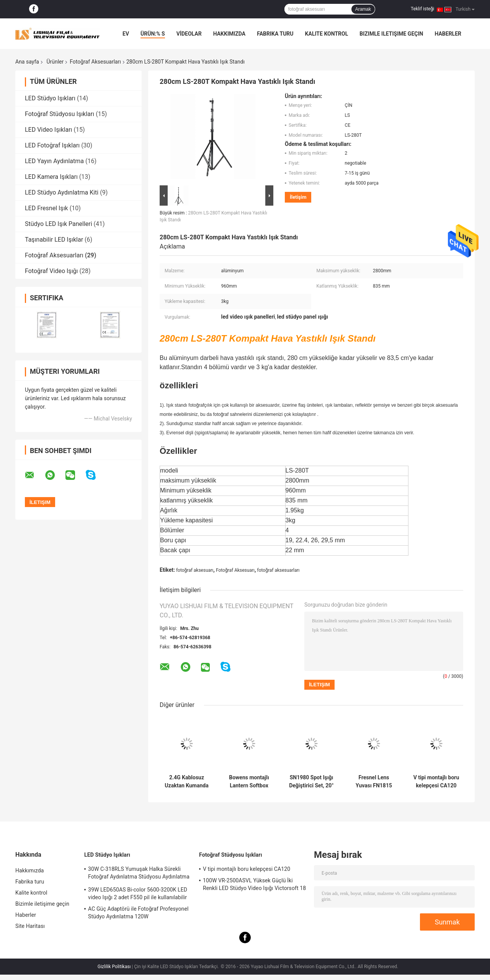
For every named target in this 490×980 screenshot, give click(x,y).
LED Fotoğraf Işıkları (52, 145)
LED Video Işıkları (49, 130)
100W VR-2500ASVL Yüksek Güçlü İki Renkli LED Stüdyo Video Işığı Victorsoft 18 (254, 884)
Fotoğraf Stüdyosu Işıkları (60, 114)
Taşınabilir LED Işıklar (54, 240)
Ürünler (55, 62)
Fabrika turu (275, 34)
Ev (126, 34)
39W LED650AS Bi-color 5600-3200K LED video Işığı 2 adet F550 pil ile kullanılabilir (138, 893)
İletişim (298, 197)
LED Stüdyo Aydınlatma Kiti (62, 192)
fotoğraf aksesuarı (195, 570)
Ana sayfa (27, 62)
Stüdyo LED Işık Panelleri (59, 224)
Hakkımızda (229, 34)
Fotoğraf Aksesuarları (95, 62)
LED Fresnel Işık (47, 208)
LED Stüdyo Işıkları (50, 98)
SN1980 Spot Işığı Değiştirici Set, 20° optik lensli (311, 782)
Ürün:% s (153, 34)
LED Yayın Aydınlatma (54, 161)
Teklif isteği (422, 9)
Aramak (363, 9)
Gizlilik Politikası (114, 967)
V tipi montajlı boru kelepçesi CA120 (436, 781)
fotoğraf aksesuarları (278, 570)
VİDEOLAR (189, 34)
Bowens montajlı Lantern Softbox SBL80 (249, 782)
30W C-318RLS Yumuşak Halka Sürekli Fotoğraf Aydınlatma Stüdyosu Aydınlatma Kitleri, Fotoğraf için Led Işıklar (139, 874)
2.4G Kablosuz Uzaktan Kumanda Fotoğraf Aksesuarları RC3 (186, 782)
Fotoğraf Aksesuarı (235, 570)
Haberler (448, 34)
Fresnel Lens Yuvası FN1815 (374, 781)
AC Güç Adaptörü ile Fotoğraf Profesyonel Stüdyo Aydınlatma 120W (138, 913)
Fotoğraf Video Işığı (51, 271)
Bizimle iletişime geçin (391, 34)
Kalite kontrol (327, 34)
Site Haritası (30, 926)
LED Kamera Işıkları (51, 177)
